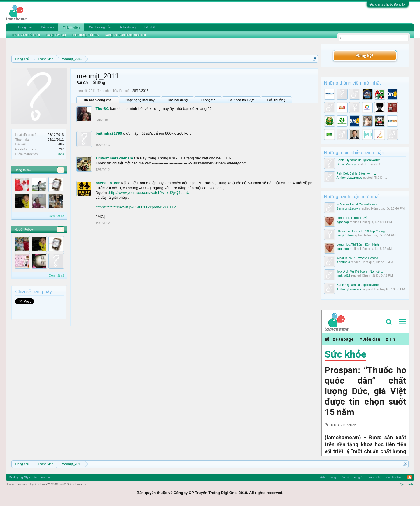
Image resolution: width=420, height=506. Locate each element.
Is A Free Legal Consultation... (358, 204)
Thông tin (208, 100)
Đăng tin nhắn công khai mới (125, 35)
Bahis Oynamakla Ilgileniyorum (359, 160)
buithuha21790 (109, 133)
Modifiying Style (20, 477)
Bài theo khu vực (241, 100)
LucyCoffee (345, 235)
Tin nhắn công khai (98, 100)
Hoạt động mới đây (140, 100)
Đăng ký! (365, 56)
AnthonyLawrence (349, 178)
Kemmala (343, 262)
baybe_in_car (107, 183)
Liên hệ (150, 27)
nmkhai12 (344, 275)
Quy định (406, 484)
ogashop (343, 222)
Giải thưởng (276, 100)
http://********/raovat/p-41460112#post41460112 (135, 207)
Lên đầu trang (395, 477)
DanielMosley (346, 164)
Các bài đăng (178, 100)
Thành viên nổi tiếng (25, 35)
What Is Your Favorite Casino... (359, 258)
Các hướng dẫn (100, 27)
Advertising (128, 27)
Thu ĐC (102, 109)
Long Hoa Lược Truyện (353, 218)
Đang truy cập (56, 35)
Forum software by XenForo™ (48, 484)
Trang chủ (25, 27)
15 (61, 229)
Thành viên (71, 27)
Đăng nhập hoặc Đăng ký (388, 4)
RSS (409, 477)
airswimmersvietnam (114, 158)
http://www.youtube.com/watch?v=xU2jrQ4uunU (149, 193)
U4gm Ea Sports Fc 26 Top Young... (362, 231)
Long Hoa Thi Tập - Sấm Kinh (358, 245)
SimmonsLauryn (348, 208)
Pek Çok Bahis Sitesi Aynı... (356, 173)
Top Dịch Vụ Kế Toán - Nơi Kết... (360, 271)
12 (61, 170)
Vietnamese (42, 477)
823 (61, 154)
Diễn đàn (47, 27)
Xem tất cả (57, 216)
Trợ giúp (358, 477)
